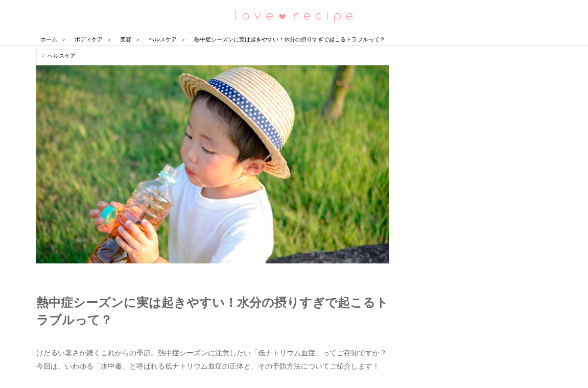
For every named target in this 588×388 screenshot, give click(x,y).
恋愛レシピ (294, 16)
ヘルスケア (62, 56)
